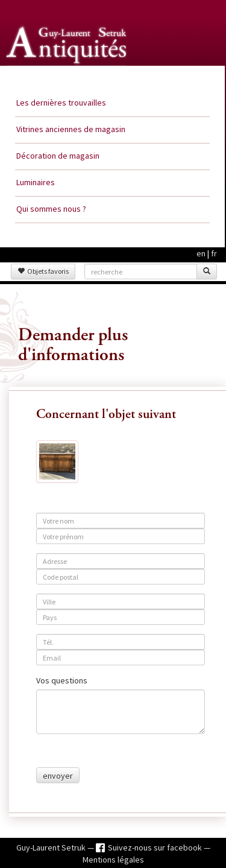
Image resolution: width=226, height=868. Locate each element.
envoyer (58, 776)
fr (214, 253)
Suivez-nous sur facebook (156, 847)
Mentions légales (113, 860)
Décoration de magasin (58, 156)
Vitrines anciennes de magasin (71, 129)
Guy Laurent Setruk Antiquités (67, 78)
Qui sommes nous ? (51, 209)
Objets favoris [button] (43, 271)
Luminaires (36, 182)
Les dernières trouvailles (61, 103)
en (201, 253)
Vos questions (62, 680)
